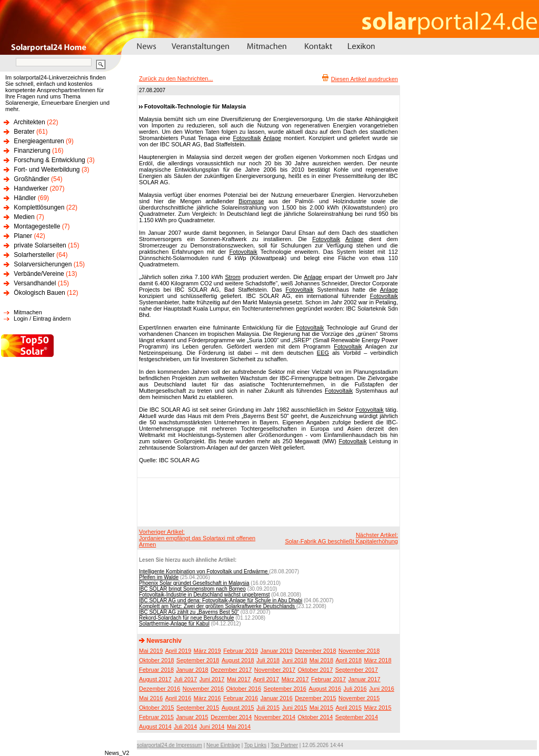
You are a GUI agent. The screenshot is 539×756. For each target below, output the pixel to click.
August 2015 (238, 708)
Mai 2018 (321, 660)
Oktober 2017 (316, 670)
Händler (25, 198)
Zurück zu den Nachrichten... (176, 78)
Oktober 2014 (316, 717)
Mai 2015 (321, 708)
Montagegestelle (37, 226)
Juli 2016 (355, 689)
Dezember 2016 (159, 689)
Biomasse (251, 201)
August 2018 (238, 660)
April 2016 (178, 698)
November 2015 (359, 698)
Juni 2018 (295, 660)
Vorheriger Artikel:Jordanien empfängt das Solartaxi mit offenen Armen (197, 538)
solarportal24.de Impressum (169, 745)
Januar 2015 (192, 717)
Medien (24, 217)
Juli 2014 (185, 727)
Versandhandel (35, 283)
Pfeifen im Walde (159, 577)
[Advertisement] (267, 502)
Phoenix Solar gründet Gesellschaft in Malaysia (194, 583)
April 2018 (349, 660)
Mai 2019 (151, 651)
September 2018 (198, 660)
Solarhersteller (34, 255)
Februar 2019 (241, 651)
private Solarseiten (40, 245)
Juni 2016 (382, 689)
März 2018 (378, 660)
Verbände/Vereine (39, 274)
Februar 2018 (156, 670)
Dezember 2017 (231, 670)
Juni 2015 (295, 708)
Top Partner (284, 745)
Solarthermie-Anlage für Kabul (174, 624)
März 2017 (295, 679)
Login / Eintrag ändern (42, 319)
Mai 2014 (239, 727)
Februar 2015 (156, 717)
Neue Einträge (223, 745)
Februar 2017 (328, 679)
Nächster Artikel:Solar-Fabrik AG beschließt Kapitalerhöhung (341, 538)
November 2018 (359, 651)
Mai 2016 (151, 698)
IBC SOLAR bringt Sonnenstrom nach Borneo (192, 589)
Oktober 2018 (157, 660)
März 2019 (207, 651)
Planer (23, 236)
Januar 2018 (192, 670)
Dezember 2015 (315, 698)
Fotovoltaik (247, 138)
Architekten (29, 122)
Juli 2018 (268, 660)
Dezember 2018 (315, 651)
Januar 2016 (277, 698)
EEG (323, 353)
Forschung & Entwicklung (49, 160)
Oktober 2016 (243, 689)
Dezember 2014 (231, 717)
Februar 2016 (241, 698)
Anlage (272, 138)
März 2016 (207, 698)
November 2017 (275, 670)
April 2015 (349, 708)
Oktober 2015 (157, 708)
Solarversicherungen (43, 264)
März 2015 (378, 708)
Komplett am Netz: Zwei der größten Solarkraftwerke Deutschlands (218, 606)
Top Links (255, 745)
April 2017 (266, 679)
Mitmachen (28, 312)
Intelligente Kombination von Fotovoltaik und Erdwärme (204, 571)
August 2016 (325, 689)
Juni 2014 (212, 727)
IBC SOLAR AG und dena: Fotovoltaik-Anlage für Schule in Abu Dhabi (221, 600)
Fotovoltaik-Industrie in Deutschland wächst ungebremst (204, 595)
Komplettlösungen (39, 207)
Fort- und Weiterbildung (47, 170)
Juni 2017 (212, 679)
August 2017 (155, 679)
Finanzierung (32, 151)
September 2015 (198, 708)
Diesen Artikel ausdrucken (365, 79)
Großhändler (31, 179)
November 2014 (275, 717)
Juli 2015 (268, 708)
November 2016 (203, 689)
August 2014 (155, 727)
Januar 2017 (365, 679)
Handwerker (31, 188)
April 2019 (178, 651)
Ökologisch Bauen (39, 293)
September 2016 (285, 689)
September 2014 (357, 717)
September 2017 (357, 670)
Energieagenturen (39, 141)
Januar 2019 (277, 651)
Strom (233, 277)
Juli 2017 (185, 679)
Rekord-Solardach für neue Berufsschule (187, 618)
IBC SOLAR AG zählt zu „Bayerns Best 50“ (189, 612)
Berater (24, 132)
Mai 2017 (239, 679)
